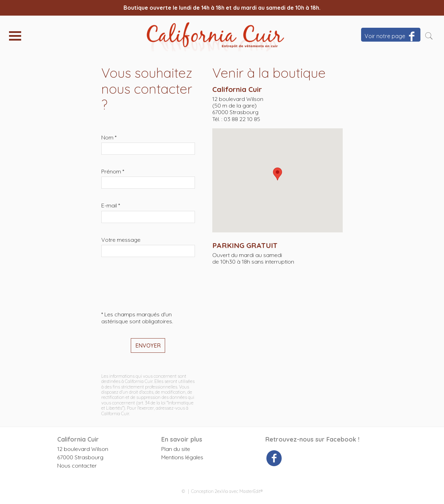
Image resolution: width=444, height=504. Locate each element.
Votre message (121, 240)
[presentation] (154, 284)
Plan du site (176, 449)
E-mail (111, 206)
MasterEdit (250, 491)
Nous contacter (77, 465)
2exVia (221, 491)
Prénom (113, 172)
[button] (277, 174)
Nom (109, 138)
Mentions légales (182, 457)
